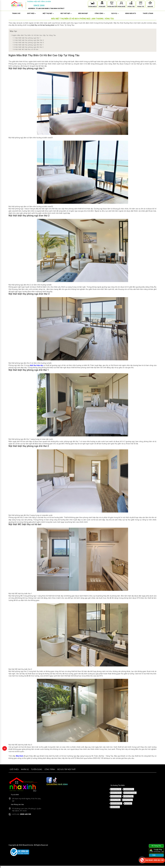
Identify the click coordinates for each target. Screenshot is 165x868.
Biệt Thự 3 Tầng (116, 800)
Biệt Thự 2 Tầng (128, 796)
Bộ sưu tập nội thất (66, 769)
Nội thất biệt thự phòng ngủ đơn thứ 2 (28, 40)
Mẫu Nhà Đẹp (115, 807)
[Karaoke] (150, 3)
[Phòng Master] (112, 3)
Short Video (128, 803)
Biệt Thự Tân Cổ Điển (130, 793)
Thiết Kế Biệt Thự (129, 789)
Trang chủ (16, 13)
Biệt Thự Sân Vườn (116, 803)
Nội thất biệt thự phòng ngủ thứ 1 (27, 38)
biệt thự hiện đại (37, 365)
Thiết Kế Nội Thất (116, 789)
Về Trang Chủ (156, 846)
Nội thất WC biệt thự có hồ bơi (25, 49)
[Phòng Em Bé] (121, 3)
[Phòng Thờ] (141, 3)
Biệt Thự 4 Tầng (128, 800)
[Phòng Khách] (92, 3)
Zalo (154, 855)
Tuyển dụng (37, 769)
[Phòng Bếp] (102, 3)
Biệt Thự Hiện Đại (116, 793)
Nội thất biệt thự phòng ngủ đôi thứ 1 (28, 45)
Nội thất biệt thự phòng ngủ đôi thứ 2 (28, 47)
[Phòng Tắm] (131, 3)
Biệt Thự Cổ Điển (116, 796)
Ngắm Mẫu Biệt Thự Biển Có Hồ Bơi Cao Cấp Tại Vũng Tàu (33, 35)
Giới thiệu (14, 769)
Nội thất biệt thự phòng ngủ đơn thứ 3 (28, 43)
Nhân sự (25, 769)
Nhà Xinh (20, 756)
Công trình (50, 769)
